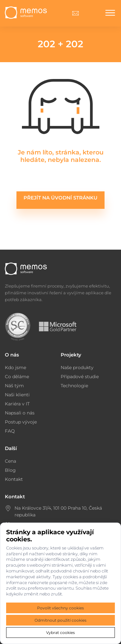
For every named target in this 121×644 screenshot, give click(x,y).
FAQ (10, 431)
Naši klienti (17, 395)
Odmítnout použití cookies (60, 620)
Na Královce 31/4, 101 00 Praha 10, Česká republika (58, 511)
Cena (10, 461)
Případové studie (80, 377)
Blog (10, 470)
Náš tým (14, 386)
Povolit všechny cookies (60, 608)
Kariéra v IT (17, 404)
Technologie (74, 386)
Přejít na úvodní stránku (60, 198)
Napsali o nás (20, 413)
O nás (12, 355)
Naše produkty (77, 367)
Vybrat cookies (60, 633)
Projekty (71, 355)
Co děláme (17, 377)
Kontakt (14, 479)
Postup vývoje (21, 422)
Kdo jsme (15, 367)
